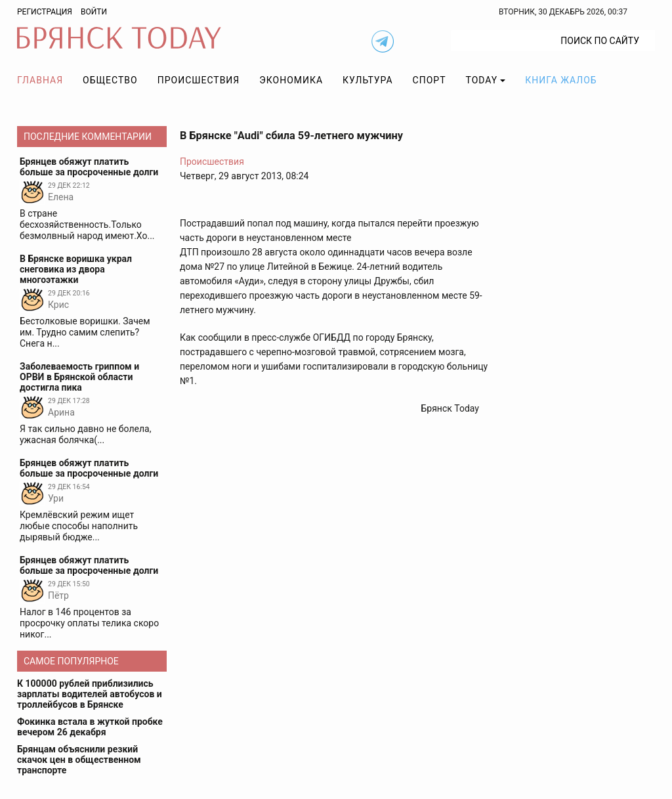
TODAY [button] (482, 80)
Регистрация (45, 12)
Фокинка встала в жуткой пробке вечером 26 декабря (90, 727)
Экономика (291, 80)
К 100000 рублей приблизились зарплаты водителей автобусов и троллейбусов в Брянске (90, 694)
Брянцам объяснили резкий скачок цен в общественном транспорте (79, 760)
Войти (94, 12)
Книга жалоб (561, 80)
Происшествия (199, 80)
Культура (367, 80)
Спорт (430, 80)
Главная (40, 80)
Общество (110, 80)
